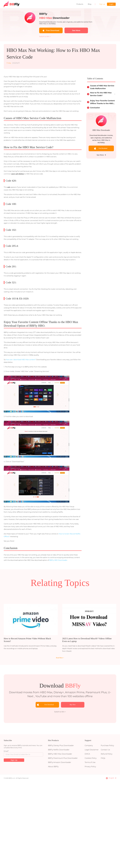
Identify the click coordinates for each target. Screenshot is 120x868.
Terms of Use (90, 762)
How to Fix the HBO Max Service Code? (101, 94)
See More (101, 155)
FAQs (103, 758)
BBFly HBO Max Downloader (60, 754)
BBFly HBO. (37, 326)
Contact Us (105, 750)
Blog (90, 4)
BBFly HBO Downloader (58, 560)
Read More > (60, 658)
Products (80, 4)
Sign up (102, 4)
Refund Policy (107, 754)
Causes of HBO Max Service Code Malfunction (102, 87)
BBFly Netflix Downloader (59, 750)
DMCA (87, 754)
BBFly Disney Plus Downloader (61, 746)
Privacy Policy (90, 767)
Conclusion (95, 108)
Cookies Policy (91, 758)
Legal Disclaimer (92, 750)
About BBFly (53, 767)
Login (111, 4)
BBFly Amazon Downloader (60, 762)
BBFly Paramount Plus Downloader (63, 758)
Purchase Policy (107, 746)
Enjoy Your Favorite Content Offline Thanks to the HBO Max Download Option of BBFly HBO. (102, 102)
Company (89, 746)
